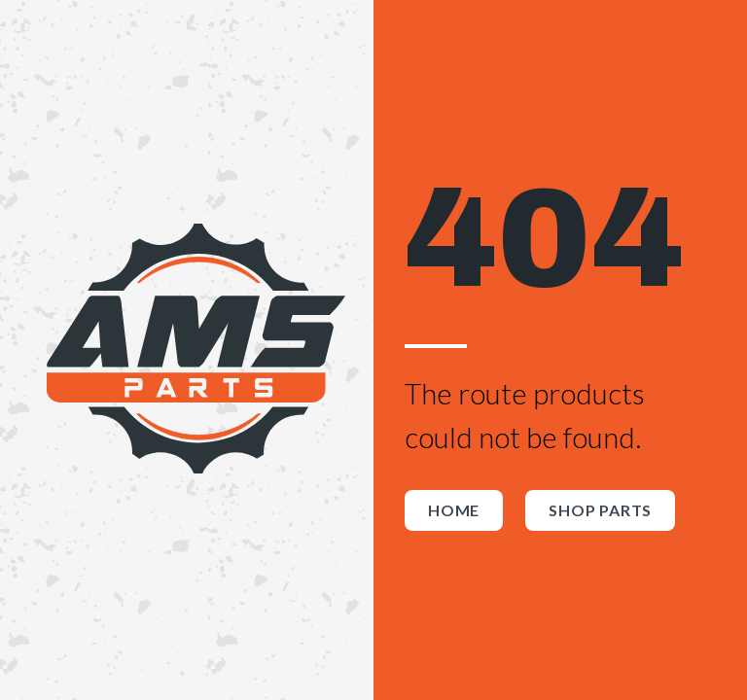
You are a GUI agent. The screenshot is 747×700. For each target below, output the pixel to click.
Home (454, 510)
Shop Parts (600, 510)
